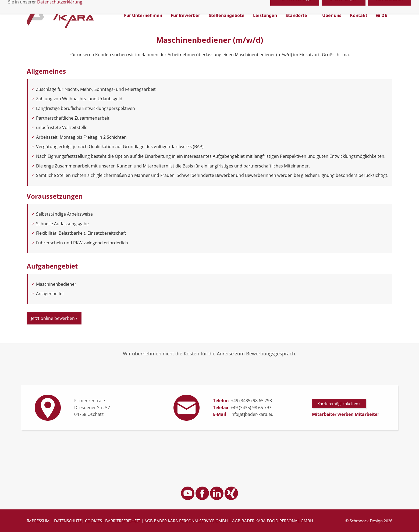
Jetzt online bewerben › (54, 318)
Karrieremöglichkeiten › (339, 404)
